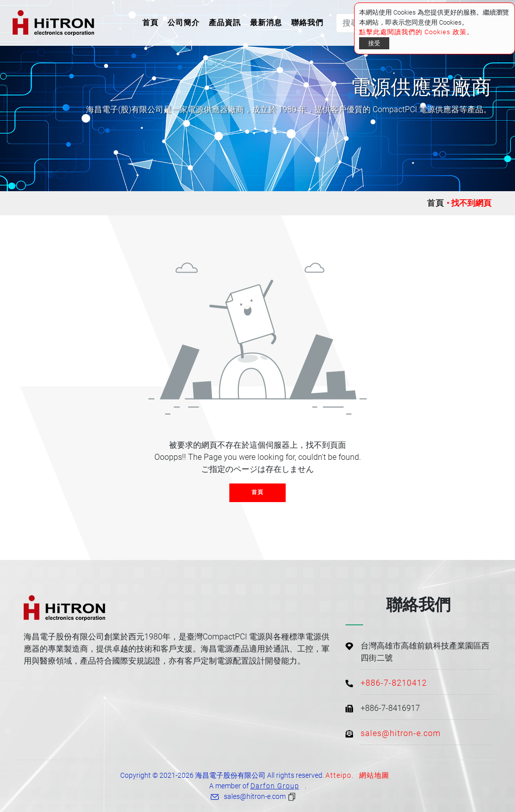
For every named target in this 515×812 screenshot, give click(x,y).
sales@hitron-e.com (401, 733)
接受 (374, 43)
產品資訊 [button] (225, 23)
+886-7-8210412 (394, 683)
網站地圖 (374, 775)
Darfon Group (275, 786)
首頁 (152, 22)
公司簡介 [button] (184, 23)
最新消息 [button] (266, 23)
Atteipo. (339, 775)
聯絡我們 (307, 23)
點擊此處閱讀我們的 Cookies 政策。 (416, 32)
